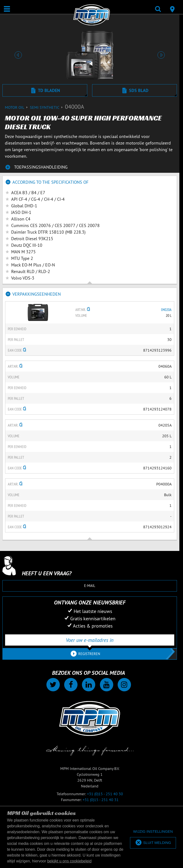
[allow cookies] (153, 843)
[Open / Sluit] (7, 9)
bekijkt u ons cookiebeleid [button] (69, 861)
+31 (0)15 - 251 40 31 (101, 800)
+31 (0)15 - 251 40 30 (105, 794)
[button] (18, 55)
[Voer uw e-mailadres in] (90, 640)
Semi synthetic (47, 107)
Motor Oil (17, 107)
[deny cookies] (153, 832)
